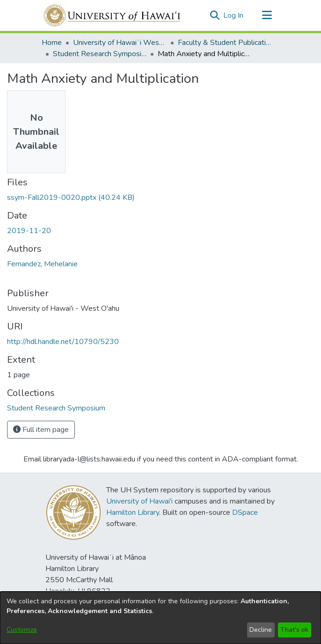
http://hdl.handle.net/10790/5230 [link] (63, 342)
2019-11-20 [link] (29, 231)
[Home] (113, 15)
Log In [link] (234, 15)
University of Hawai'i (139, 501)
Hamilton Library (133, 512)
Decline (261, 630)
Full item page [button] (41, 430)
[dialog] (160, 618)
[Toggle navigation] (267, 15)
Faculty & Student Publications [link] (225, 43)
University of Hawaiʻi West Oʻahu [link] (120, 43)
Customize (22, 630)
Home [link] (52, 43)
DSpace (245, 512)
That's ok (294, 630)
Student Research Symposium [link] (100, 54)
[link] (71, 198)
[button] (215, 15)
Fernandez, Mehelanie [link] (42, 264)
